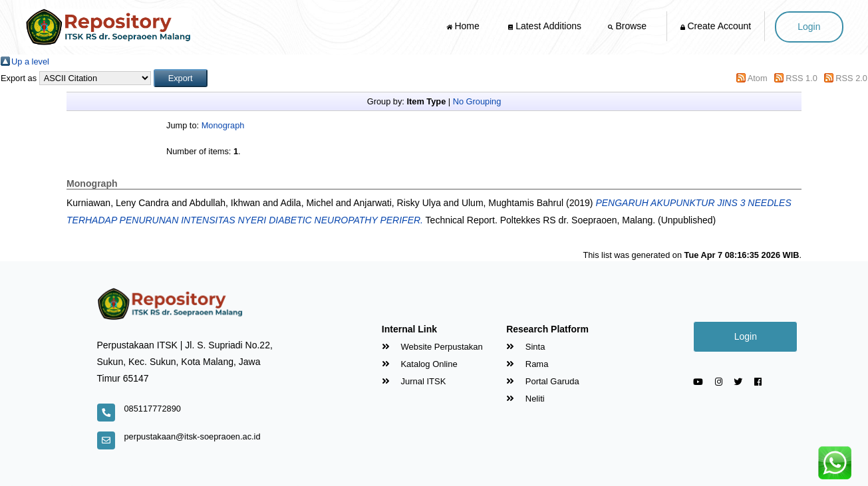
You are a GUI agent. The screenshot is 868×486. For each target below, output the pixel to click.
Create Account (716, 26)
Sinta (525, 347)
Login (809, 27)
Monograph (223, 125)
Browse (629, 26)
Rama (527, 364)
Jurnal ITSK (414, 381)
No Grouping (477, 101)
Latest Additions (545, 26)
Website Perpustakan (432, 347)
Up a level (30, 61)
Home (464, 26)
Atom (758, 78)
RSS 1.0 (801, 78)
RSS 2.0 (851, 78)
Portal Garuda (543, 381)
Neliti (525, 399)
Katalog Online (420, 364)
